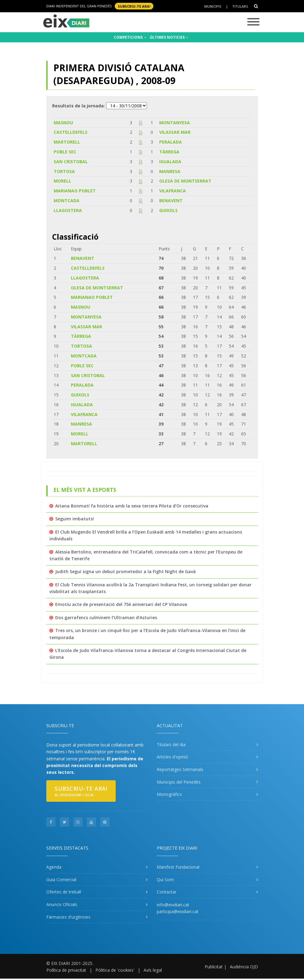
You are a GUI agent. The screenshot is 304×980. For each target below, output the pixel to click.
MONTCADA (67, 201)
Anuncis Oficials (62, 904)
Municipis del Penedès (179, 782)
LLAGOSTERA (68, 210)
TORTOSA (64, 171)
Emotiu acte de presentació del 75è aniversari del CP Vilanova (121, 604)
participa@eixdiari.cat (178, 911)
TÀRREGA (169, 152)
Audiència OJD (244, 967)
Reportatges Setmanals (180, 769)
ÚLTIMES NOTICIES (169, 37)
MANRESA (170, 171)
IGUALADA (170, 162)
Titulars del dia (171, 745)
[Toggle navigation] (253, 22)
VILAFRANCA (173, 191)
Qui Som (165, 880)
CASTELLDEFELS (71, 132)
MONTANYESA (175, 123)
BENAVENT (171, 201)
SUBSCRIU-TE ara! (134, 6)
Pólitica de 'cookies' (115, 970)
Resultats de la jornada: (79, 106)
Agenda (54, 867)
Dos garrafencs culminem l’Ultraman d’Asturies (106, 617)
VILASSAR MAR (175, 132)
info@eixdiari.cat (173, 905)
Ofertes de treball (64, 892)
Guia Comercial (61, 880)
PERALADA (171, 142)
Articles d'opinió (172, 757)
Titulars (240, 6)
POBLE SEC (65, 152)
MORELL (62, 181)
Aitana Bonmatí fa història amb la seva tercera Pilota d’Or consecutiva (132, 506)
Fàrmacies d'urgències (68, 917)
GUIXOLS (168, 210)
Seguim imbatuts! (75, 519)
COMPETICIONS (130, 37)
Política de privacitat (66, 970)
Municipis (213, 6)
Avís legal (153, 970)
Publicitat (214, 967)
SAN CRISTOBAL (71, 162)
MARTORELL (67, 142)
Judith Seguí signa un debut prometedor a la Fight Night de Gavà (125, 571)
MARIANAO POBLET (75, 191)
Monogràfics (169, 794)
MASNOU (63, 123)
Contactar (167, 892)
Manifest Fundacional (178, 867)
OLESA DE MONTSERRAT (185, 181)
